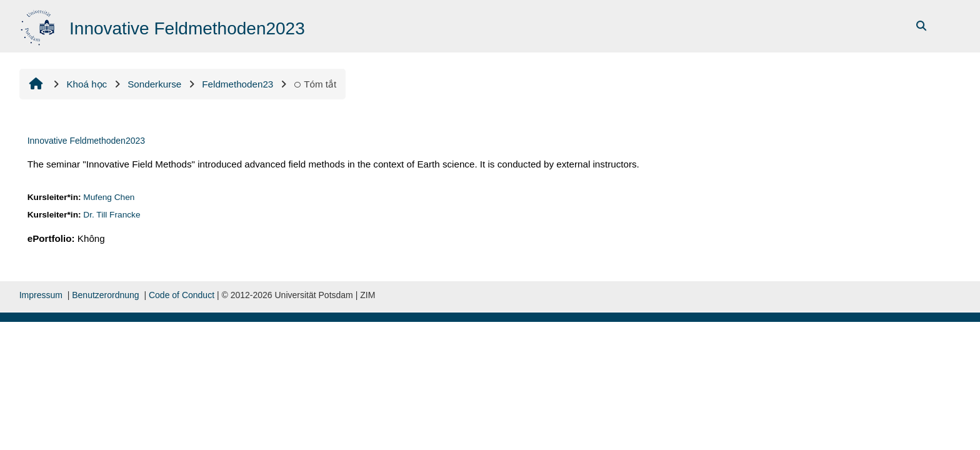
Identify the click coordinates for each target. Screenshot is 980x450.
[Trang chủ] (39, 25)
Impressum (41, 295)
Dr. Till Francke (112, 215)
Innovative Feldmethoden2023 (86, 141)
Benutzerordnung (105, 295)
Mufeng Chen (109, 197)
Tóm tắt (315, 84)
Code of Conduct (182, 295)
